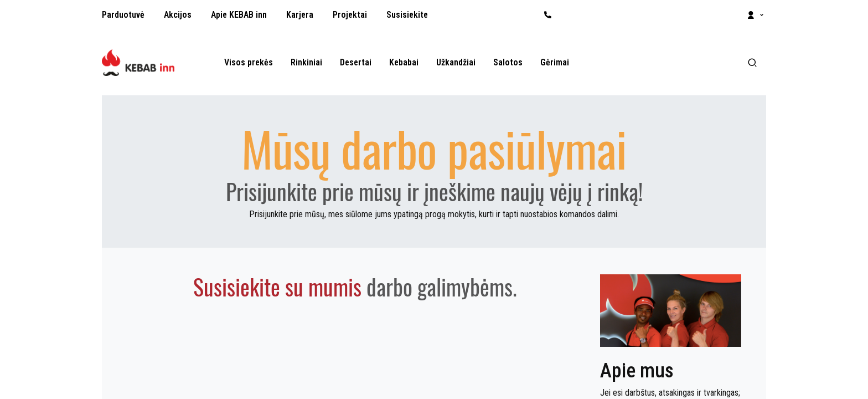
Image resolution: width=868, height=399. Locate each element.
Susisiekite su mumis (277, 287)
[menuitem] (123, 15)
